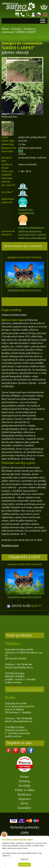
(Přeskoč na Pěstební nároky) (14, 315)
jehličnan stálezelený (30, 231)
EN (45, 14)
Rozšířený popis (10, 546)
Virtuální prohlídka (24, 689)
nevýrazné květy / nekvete (32, 235)
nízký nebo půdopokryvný (32, 238)
